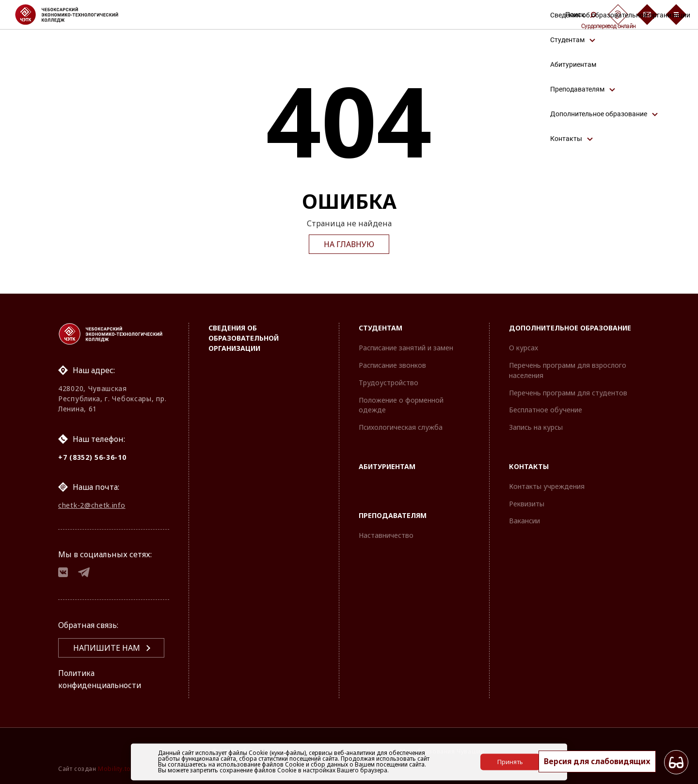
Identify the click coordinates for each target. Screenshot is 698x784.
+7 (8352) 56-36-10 (92, 456)
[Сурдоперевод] (618, 15)
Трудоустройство (389, 381)
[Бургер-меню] (676, 15)
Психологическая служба (401, 426)
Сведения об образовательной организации (244, 337)
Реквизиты (527, 502)
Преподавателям (393, 514)
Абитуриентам (387, 465)
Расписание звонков (392, 364)
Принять (510, 762)
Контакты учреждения (547, 485)
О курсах (523, 347)
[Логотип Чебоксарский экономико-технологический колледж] (74, 15)
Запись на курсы (536, 426)
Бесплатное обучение (546, 409)
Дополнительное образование (570, 327)
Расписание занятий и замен (406, 347)
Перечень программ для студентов (568, 391)
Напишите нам (107, 648)
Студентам (381, 327)
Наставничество (386, 534)
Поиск (581, 15)
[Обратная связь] (647, 15)
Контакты (529, 465)
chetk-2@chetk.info (92, 505)
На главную (349, 244)
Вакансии (524, 520)
